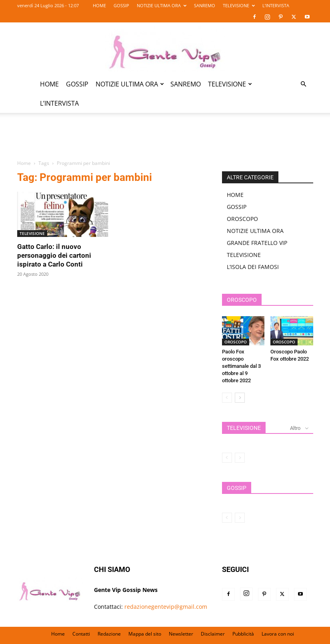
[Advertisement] (165, 141)
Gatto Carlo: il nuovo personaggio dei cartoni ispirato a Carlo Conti (54, 255)
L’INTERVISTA (276, 5)
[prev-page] (227, 398)
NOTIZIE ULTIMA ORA (162, 5)
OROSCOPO (242, 219)
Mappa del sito (145, 634)
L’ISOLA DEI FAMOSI (253, 267)
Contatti (81, 634)
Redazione (109, 634)
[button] (304, 84)
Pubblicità (243, 634)
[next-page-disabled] (240, 458)
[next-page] (240, 398)
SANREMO (205, 5)
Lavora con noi (278, 634)
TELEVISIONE (239, 5)
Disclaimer (213, 634)
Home (24, 163)
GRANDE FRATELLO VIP (257, 243)
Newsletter (181, 634)
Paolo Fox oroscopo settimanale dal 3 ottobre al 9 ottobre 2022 (241, 366)
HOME (99, 5)
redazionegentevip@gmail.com (166, 607)
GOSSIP (121, 5)
